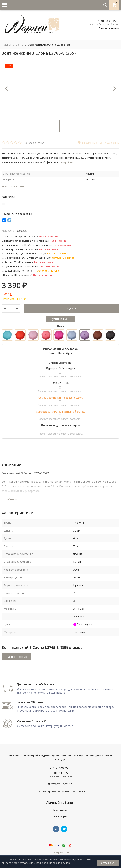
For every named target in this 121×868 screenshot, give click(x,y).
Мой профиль (61, 817)
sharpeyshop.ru (62, 852)
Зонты (20, 45)
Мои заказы (60, 810)
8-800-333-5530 (108, 21)
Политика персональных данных (53, 791)
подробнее (9, 499)
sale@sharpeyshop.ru (62, 784)
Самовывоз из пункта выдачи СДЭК (60, 398)
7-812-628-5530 (60, 768)
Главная (7, 45)
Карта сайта (79, 791)
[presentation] (6, 89)
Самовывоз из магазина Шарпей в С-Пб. (60, 412)
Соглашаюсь (108, 863)
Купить (72, 308)
